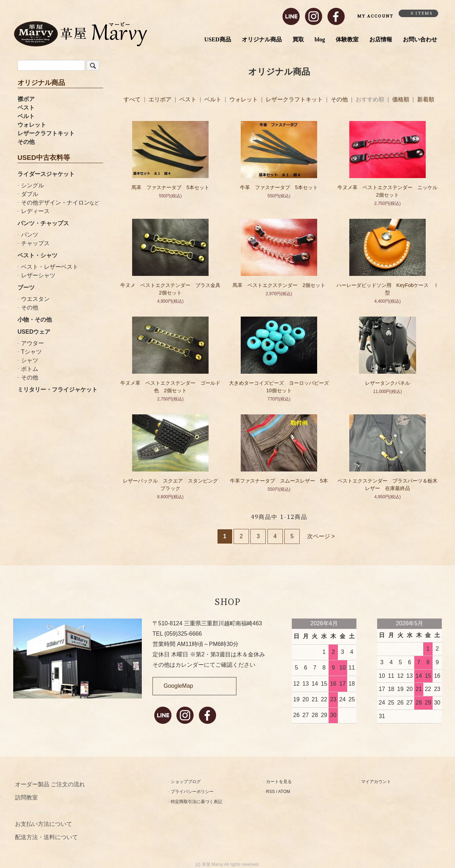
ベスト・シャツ (37, 255)
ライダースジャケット (46, 174)
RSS (271, 792)
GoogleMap (178, 686)
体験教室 (347, 39)
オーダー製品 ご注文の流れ (50, 784)
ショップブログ (186, 782)
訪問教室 (26, 798)
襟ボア (26, 99)
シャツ (30, 360)
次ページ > (321, 536)
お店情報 (381, 39)
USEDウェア (34, 332)
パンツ (30, 235)
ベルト (26, 116)
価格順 (401, 99)
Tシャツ (31, 352)
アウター (32, 343)
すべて (133, 99)
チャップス (35, 243)
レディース (35, 211)
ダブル (30, 194)
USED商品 (218, 39)
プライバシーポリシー (192, 792)
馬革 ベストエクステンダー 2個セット (279, 285)
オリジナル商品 (262, 39)
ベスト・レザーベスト (50, 267)
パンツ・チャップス (43, 223)
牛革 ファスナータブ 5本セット (279, 187)
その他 (26, 142)
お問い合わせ (420, 39)
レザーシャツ (38, 275)
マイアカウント (376, 782)
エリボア (161, 99)
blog (320, 39)
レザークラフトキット (46, 133)
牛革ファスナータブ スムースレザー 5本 (279, 481)
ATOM (284, 792)
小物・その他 (35, 320)
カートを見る (279, 782)
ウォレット (32, 125)
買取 (298, 39)
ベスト (26, 108)
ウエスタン (35, 299)
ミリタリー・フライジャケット (57, 390)
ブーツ (26, 287)
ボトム (30, 369)
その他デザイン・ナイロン (60, 203)
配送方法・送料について (46, 837)
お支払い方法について (44, 824)
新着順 (426, 99)
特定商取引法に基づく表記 (196, 802)
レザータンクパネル (390, 383)
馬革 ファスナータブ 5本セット (170, 187)
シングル (32, 185)
